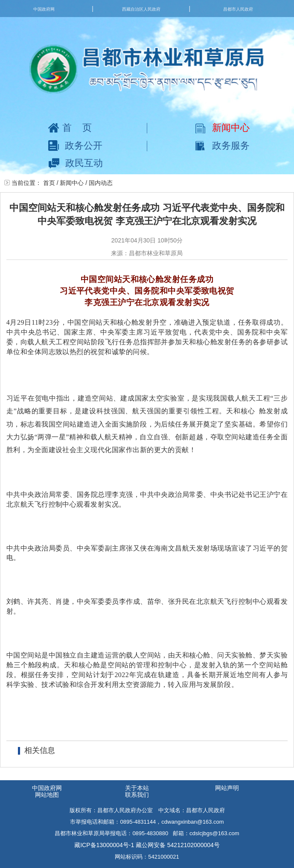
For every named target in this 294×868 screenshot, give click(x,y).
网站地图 (47, 795)
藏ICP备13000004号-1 (104, 845)
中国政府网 (44, 9)
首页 (75, 128)
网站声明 (227, 788)
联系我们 (137, 795)
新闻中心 (223, 128)
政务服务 (223, 146)
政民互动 (76, 163)
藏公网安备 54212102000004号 (178, 845)
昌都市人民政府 (238, 9)
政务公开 (75, 146)
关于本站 (137, 788)
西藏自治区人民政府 (141, 9)
